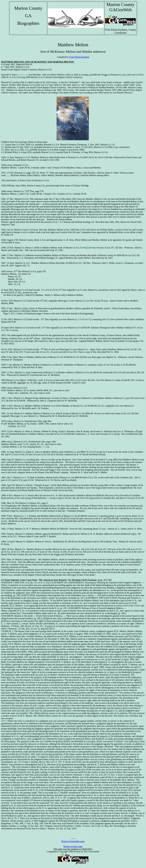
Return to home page (73, 846)
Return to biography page (73, 841)
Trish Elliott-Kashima (79, 57)
